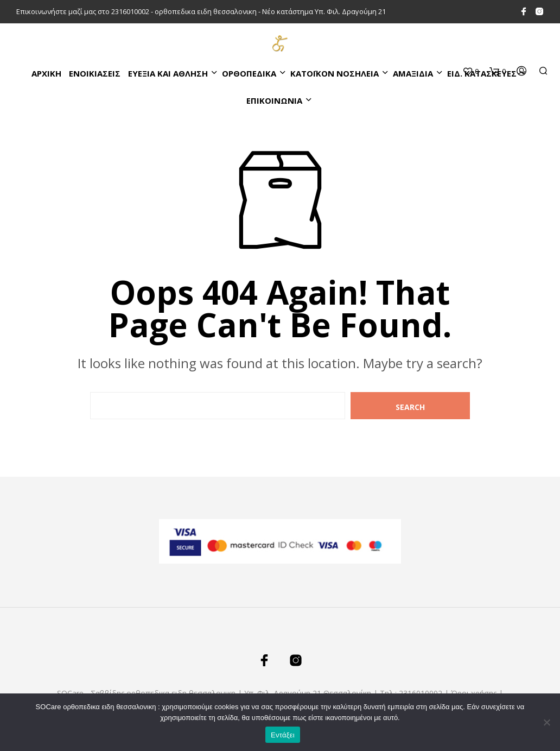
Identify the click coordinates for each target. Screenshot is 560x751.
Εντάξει (283, 735)
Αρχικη (46, 73)
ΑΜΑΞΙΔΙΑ (413, 73)
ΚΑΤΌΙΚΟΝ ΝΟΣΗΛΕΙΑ (335, 73)
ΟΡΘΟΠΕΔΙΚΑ (249, 73)
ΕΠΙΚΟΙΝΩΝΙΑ (274, 100)
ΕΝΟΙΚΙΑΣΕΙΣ (95, 73)
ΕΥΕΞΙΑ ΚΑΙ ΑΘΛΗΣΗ (168, 73)
